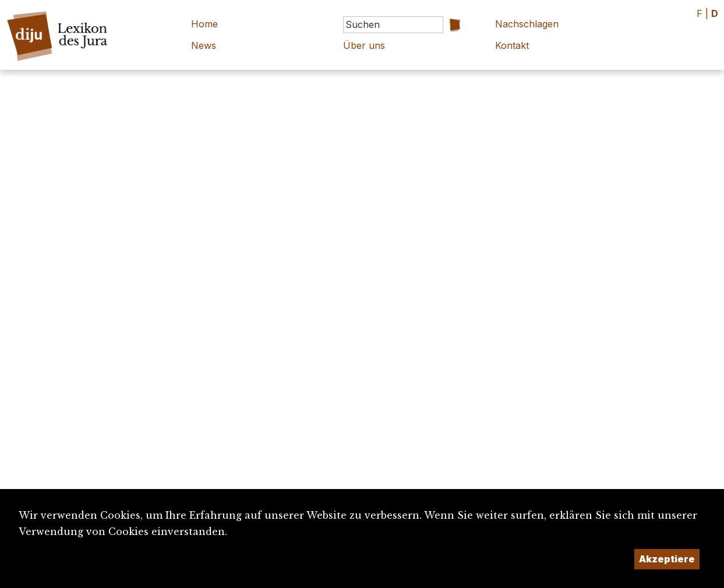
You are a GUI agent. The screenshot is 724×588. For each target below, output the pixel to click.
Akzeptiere (667, 559)
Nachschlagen (527, 24)
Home (204, 24)
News (204, 45)
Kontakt (512, 45)
